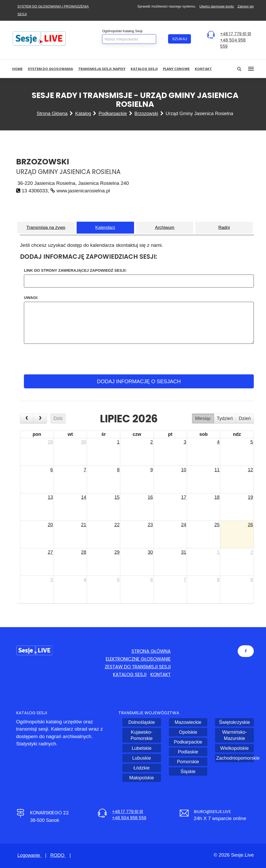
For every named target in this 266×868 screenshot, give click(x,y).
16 (150, 497)
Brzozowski (146, 114)
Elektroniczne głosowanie (138, 659)
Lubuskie (142, 758)
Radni (224, 227)
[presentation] (138, 359)
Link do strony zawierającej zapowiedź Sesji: (75, 270)
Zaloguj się (246, 6)
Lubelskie (142, 748)
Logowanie (29, 855)
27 (50, 552)
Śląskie (188, 772)
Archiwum (165, 227)
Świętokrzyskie (234, 722)
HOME (17, 69)
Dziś (58, 418)
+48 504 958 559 (129, 818)
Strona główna (52, 114)
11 (217, 470)
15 (117, 497)
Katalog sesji (144, 69)
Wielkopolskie (235, 748)
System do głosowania (50, 69)
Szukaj (179, 39)
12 (250, 470)
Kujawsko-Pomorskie (142, 735)
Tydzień (225, 418)
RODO (58, 855)
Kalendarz (105, 227)
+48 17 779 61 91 (236, 34)
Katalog (83, 114)
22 (117, 525)
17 (184, 497)
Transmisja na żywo (46, 227)
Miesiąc (203, 418)
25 (217, 525)
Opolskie (188, 732)
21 (84, 525)
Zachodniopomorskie (235, 758)
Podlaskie (188, 752)
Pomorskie (188, 762)
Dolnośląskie (142, 722)
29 (50, 442)
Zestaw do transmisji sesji (137, 667)
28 (84, 552)
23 (150, 525)
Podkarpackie (113, 114)
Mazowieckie (188, 722)
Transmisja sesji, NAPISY (102, 69)
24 (184, 525)
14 (84, 497)
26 (250, 525)
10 (184, 470)
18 (217, 497)
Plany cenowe (176, 69)
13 (50, 497)
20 (50, 525)
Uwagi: (31, 297)
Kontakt (203, 69)
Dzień (245, 418)
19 (250, 497)
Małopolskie (142, 778)
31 (184, 552)
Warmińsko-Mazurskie (234, 735)
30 (84, 442)
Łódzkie (142, 768)
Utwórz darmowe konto (217, 6)
